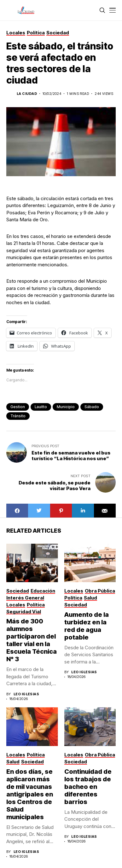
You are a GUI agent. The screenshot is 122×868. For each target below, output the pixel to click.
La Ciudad (27, 94)
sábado (92, 407)
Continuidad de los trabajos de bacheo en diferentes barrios (88, 787)
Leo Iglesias (26, 694)
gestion (18, 407)
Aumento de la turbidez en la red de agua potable (87, 626)
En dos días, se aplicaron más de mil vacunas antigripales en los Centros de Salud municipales (30, 794)
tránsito (18, 416)
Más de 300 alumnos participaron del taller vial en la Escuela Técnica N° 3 (32, 640)
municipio (66, 407)
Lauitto (41, 407)
